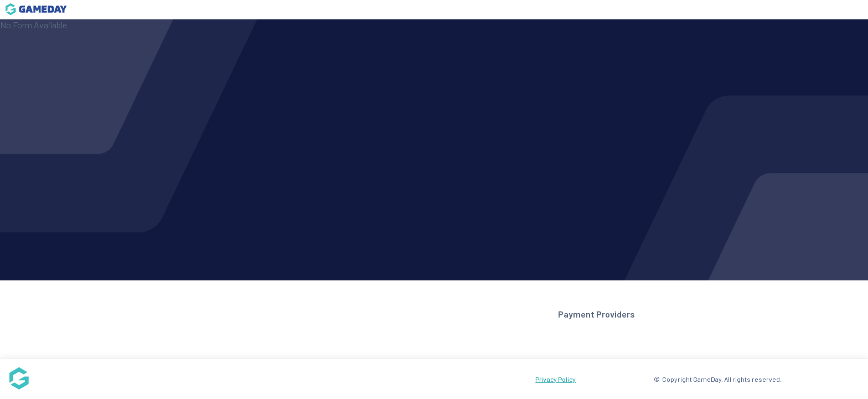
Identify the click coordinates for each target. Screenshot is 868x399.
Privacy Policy (556, 379)
